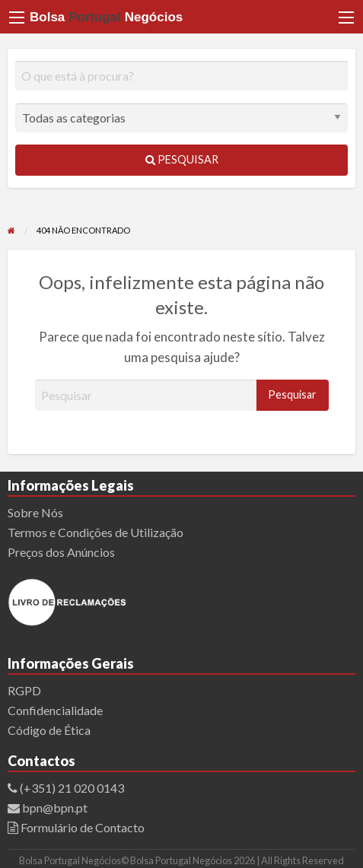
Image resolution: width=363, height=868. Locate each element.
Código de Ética (49, 730)
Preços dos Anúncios (61, 552)
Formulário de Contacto (81, 827)
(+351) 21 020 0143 (72, 788)
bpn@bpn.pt (54, 808)
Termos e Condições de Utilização (96, 532)
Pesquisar (182, 159)
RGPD (24, 690)
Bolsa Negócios (106, 17)
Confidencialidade (55, 710)
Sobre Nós (35, 512)
